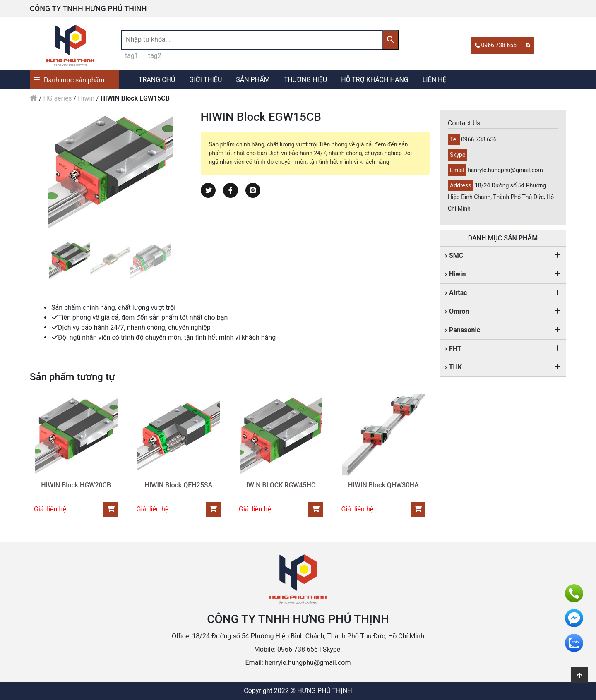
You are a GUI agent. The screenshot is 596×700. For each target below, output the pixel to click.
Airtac (456, 293)
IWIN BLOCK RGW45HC (281, 485)
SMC (454, 255)
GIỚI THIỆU (205, 80)
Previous (24, 172)
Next (197, 172)
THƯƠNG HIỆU (306, 80)
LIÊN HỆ (435, 80)
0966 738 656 (496, 45)
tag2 (155, 56)
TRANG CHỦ (157, 80)
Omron (457, 311)
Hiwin (86, 98)
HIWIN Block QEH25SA (178, 485)
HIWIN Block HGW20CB (76, 485)
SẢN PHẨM (253, 80)
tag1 (132, 56)
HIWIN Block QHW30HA (383, 485)
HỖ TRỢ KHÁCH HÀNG (375, 80)
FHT (453, 349)
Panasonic (462, 330)
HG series (58, 98)
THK (453, 367)
